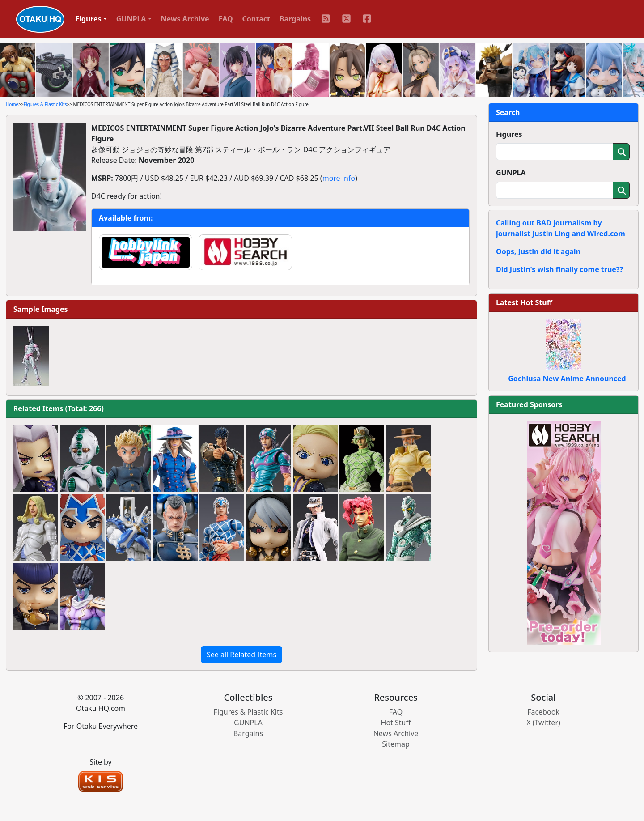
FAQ (226, 19)
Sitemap (396, 744)
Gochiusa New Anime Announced (567, 379)
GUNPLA (511, 173)
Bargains (295, 19)
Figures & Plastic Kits (45, 104)
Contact (256, 19)
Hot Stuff (396, 723)
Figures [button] (88, 19)
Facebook (543, 712)
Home (12, 104)
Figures (509, 134)
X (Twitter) (543, 723)
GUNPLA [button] (131, 19)
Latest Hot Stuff (524, 302)
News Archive (185, 19)
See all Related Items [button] (241, 655)
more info (339, 178)
